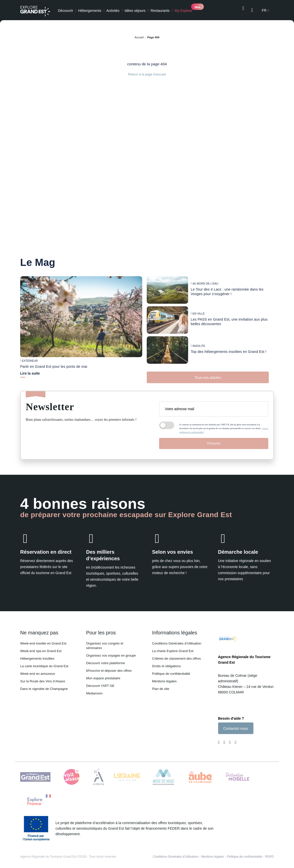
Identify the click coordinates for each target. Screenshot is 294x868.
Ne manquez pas (39, 630)
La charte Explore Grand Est (173, 648)
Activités (113, 11)
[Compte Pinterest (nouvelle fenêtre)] (234, 741)
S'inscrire (214, 440)
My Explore (184, 11)
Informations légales (175, 630)
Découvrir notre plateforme (106, 660)
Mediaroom (94, 690)
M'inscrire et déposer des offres (109, 668)
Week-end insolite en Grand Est (43, 640)
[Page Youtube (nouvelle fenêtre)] (230, 741)
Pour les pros (101, 630)
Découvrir (66, 11)
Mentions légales (164, 678)
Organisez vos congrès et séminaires (105, 643)
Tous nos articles (208, 375)
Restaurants (160, 11)
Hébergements (90, 11)
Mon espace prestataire (103, 675)
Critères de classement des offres (176, 655)
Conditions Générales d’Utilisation (177, 640)
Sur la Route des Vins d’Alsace (43, 678)
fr (264, 11)
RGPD (269, 855)
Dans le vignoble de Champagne (44, 686)
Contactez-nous (236, 727)
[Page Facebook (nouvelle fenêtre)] (220, 741)
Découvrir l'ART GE (100, 683)
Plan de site (161, 686)
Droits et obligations (166, 663)
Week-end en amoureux (38, 671)
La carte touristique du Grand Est (44, 663)
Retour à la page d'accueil (147, 74)
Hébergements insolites (37, 655)
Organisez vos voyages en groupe (111, 652)
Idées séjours (135, 11)
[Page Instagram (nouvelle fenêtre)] (224, 741)
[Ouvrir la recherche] (243, 10)
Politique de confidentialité (171, 671)
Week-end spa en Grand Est (41, 648)
